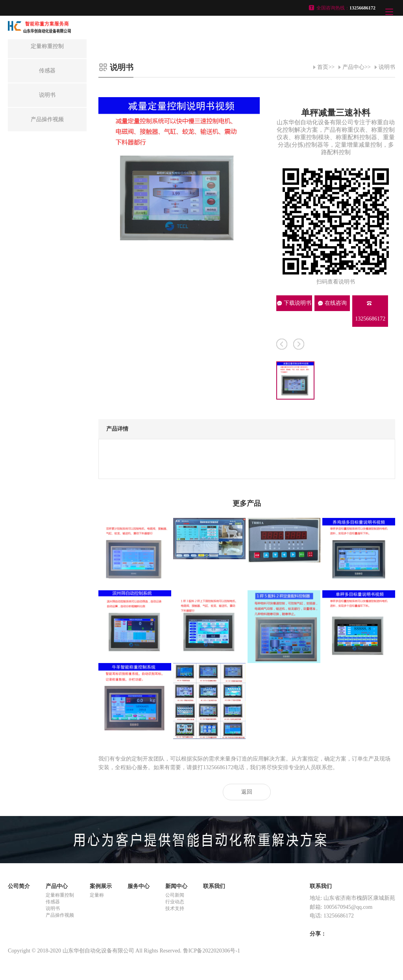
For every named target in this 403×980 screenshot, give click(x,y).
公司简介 (19, 886)
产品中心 (353, 67)
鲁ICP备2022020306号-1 (212, 951)
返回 (247, 792)
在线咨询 (332, 303)
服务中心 (139, 886)
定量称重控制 (60, 895)
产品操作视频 (60, 915)
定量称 (97, 895)
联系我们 (214, 886)
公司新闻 (175, 895)
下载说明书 (294, 303)
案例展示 (101, 886)
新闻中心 (176, 886)
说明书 (387, 67)
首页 (323, 67)
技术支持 (175, 908)
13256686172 (370, 311)
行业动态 (175, 902)
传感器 (53, 902)
